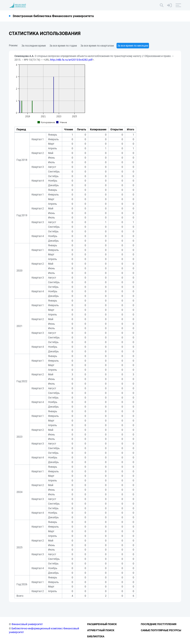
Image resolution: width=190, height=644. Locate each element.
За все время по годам (63, 46)
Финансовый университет (27, 624)
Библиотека (96, 636)
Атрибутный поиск (101, 630)
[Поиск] (162, 5)
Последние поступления (159, 624)
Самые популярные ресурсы (161, 630)
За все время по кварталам (97, 46)
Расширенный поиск (102, 624)
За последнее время (34, 46)
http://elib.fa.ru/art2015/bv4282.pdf (71, 60)
